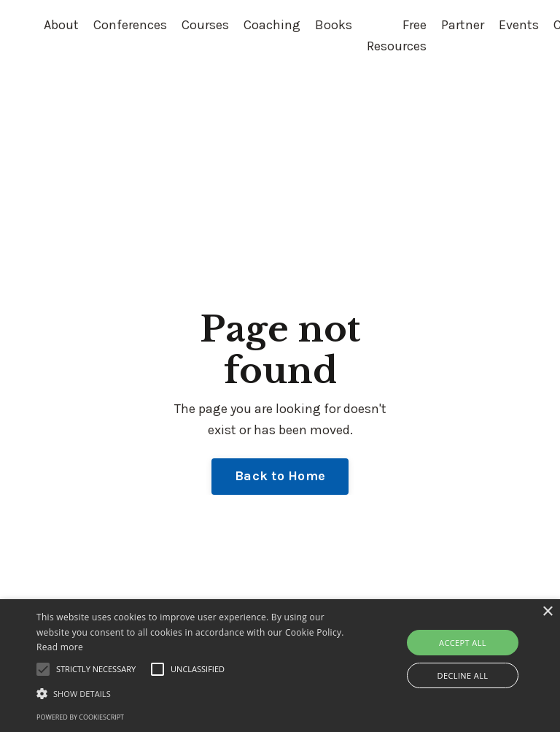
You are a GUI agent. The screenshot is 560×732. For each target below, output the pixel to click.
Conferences (130, 25)
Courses (205, 25)
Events (519, 25)
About (61, 25)
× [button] (547, 612)
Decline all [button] (463, 675)
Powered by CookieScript (80, 717)
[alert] (280, 666)
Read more (60, 647)
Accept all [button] (463, 643)
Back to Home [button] (280, 476)
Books (334, 25)
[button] (195, 693)
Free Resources (397, 35)
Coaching (272, 25)
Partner (463, 25)
